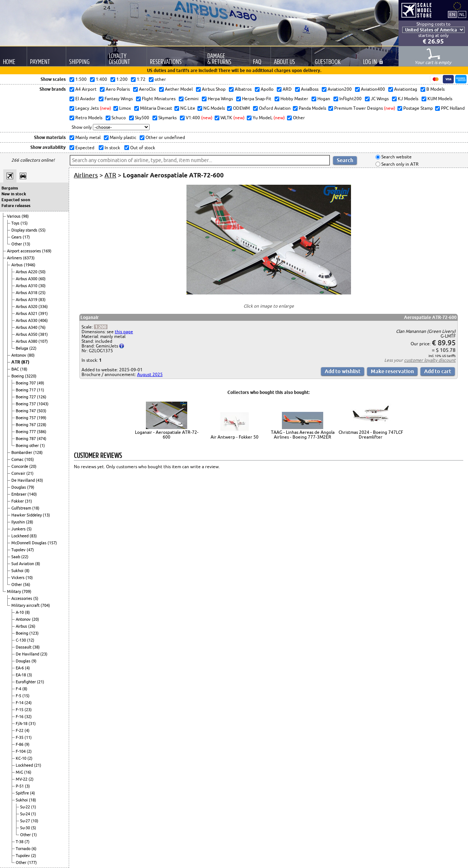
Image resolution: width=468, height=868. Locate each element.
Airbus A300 (27, 279)
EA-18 (21, 675)
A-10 (20, 612)
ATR (16, 362)
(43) (39, 480)
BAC (16, 369)
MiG (20, 772)
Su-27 (26, 821)
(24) (28, 703)
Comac (18, 459)
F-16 (20, 717)
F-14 (20, 703)
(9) (34, 661)
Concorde (20, 466)
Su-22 (26, 807)
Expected (84, 148)
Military (14, 591)
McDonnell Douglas (29, 543)
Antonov (19, 355)
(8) (38, 564)
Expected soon (16, 200)
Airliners (15, 258)
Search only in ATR (399, 164)
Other (17, 244)
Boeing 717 (26, 390)
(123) (34, 633)
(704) (45, 605)
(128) (38, 452)
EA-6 (20, 668)
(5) (29, 529)
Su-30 (26, 828)
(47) (30, 550)
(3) (30, 675)
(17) (26, 237)
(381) (43, 334)
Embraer (19, 494)
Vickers (18, 578)
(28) (30, 522)
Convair (19, 473)
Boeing (18, 376)
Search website (396, 157)
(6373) (29, 258)
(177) (32, 863)
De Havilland (24, 480)
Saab (16, 557)
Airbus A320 (27, 307)
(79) (31, 487)
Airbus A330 (27, 320)
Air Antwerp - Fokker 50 (235, 437)
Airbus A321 (27, 313)
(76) (42, 327)
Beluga (22, 348)
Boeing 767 (26, 425)
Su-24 (26, 814)
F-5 (19, 696)
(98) (25, 216)
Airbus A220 (27, 272)
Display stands (25, 230)
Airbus (18, 265)
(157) (52, 543)
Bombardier (22, 452)
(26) (32, 626)
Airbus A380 (27, 341)
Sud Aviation (23, 564)
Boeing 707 (26, 383)
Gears (17, 237)
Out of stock (142, 148)
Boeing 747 (26, 411)
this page (124, 332)
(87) (25, 362)
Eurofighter (26, 682)
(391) (43, 313)
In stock (112, 148)
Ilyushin (19, 522)
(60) (42, 279)
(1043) (43, 404)
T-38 (20, 842)
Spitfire (23, 793)
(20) (33, 466)
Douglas (19, 487)
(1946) (30, 265)
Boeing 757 (26, 418)
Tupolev (19, 550)
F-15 (20, 710)
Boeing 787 (26, 439)
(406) (43, 320)
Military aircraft (26, 605)
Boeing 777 (26, 432)
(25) (42, 293)
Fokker (18, 501)
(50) (42, 272)
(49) (41, 383)
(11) (41, 390)
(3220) (31, 376)
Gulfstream (22, 508)
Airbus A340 (27, 327)
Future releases (16, 206)
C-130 (21, 640)
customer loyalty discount (430, 360)
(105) (29, 459)
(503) (42, 411)
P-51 (20, 786)
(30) (42, 286)
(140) (32, 494)
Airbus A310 (27, 286)
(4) (27, 668)
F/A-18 (22, 724)
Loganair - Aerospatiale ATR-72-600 (167, 435)
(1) (42, 446)
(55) (42, 230)
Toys (16, 223)
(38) (36, 647)
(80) (31, 355)
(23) (44, 654)
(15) (24, 223)
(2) (29, 751)
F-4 (19, 689)
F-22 (20, 730)
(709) (27, 591)
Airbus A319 (27, 300)
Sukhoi (18, 571)
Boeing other (28, 446)
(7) (27, 842)
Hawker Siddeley (27, 515)
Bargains (10, 188)
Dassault (24, 647)
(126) (42, 397)
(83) (42, 300)
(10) (29, 578)
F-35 (20, 737)
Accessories (22, 598)
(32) (28, 717)
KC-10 (22, 758)
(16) (28, 772)
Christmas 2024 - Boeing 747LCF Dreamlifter (371, 435)
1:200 (101, 327)
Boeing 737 (26, 404)
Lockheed (20, 536)
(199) (42, 418)
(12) (31, 640)
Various (14, 216)
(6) (34, 849)
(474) (42, 439)
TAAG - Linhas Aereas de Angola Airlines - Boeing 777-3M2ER (303, 435)
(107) (43, 341)
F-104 (21, 751)
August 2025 (150, 374)
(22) (33, 348)
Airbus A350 (27, 334)
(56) (27, 585)
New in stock (14, 194)
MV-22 (22, 779)
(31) (29, 501)
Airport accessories (24, 251)
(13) (27, 244)
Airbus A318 (27, 293)
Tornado (24, 849)
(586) (42, 432)
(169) (47, 251)
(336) (43, 307)
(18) (24, 369)
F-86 (20, 744)
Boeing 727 (26, 397)
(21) (30, 473)
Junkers (19, 529)
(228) (42, 425)
